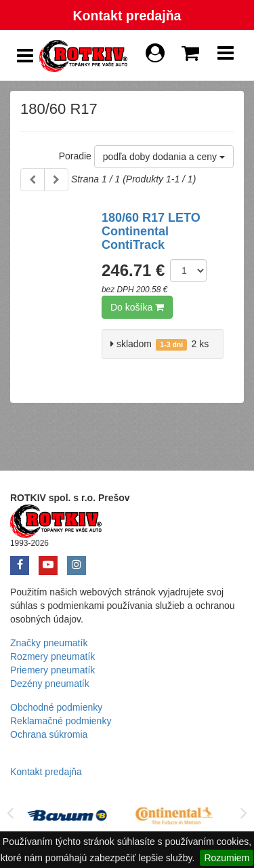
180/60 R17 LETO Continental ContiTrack (151, 231)
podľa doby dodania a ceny (164, 157)
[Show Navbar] (226, 56)
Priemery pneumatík (52, 670)
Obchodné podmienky (56, 707)
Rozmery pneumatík (52, 656)
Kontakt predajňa (127, 16)
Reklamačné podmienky (61, 721)
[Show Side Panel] (25, 56)
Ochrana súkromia (49, 734)
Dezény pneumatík (50, 684)
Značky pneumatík (49, 643)
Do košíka (137, 307)
